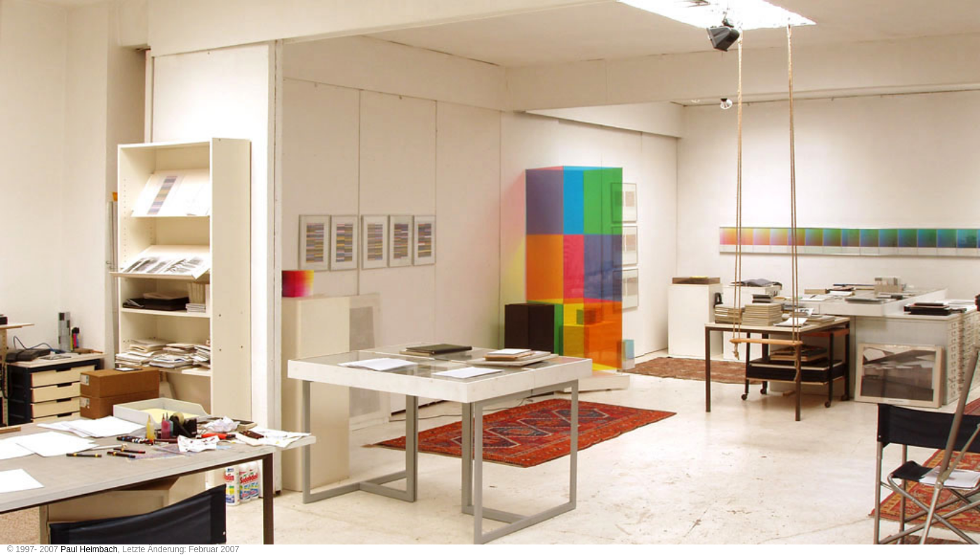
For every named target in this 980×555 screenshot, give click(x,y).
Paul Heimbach (89, 549)
